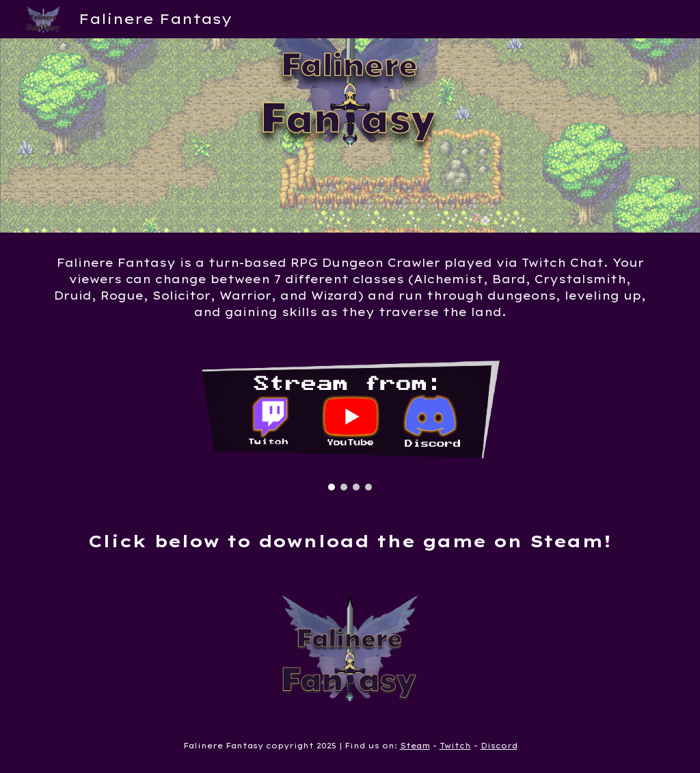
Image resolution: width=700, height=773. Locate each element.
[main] (350, 287)
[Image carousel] (350, 424)
